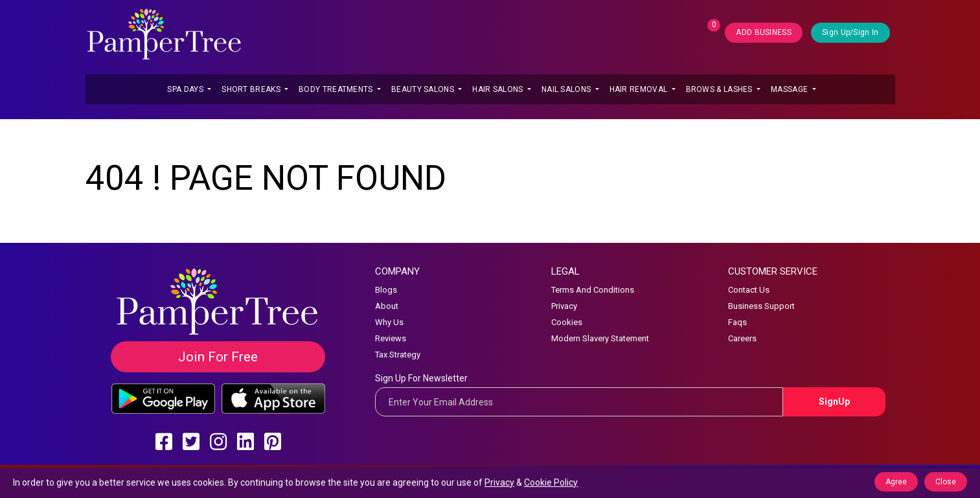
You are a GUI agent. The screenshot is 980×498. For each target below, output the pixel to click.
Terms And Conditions (593, 290)
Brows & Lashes (721, 89)
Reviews (391, 338)
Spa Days (186, 89)
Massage (790, 89)
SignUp (834, 402)
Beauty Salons (424, 89)
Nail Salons (567, 89)
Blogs (386, 290)
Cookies (567, 322)
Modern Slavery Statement (600, 338)
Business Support (761, 306)
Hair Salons (499, 89)
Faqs (737, 322)
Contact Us (749, 290)
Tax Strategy (398, 355)
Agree (896, 482)
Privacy (564, 306)
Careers (742, 338)
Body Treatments (337, 89)
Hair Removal (640, 89)
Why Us (389, 322)
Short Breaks (252, 89)
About (387, 306)
